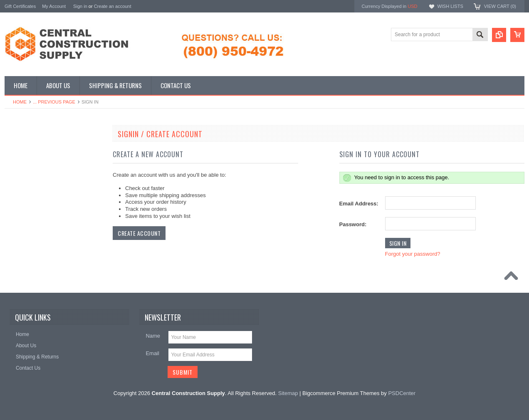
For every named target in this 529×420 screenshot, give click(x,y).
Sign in (80, 6)
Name (153, 336)
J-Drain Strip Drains (31, 178)
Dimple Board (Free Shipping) (42, 164)
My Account (54, 6)
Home (20, 102)
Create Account (139, 233)
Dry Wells (20, 220)
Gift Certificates (20, 6)
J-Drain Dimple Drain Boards (41, 150)
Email (152, 353)
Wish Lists (450, 6)
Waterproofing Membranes (39, 206)
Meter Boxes (23, 234)
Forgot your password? (413, 254)
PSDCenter (402, 393)
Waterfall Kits (24, 248)
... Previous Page (54, 102)
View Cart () (500, 6)
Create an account (113, 6)
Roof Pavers (23, 192)
